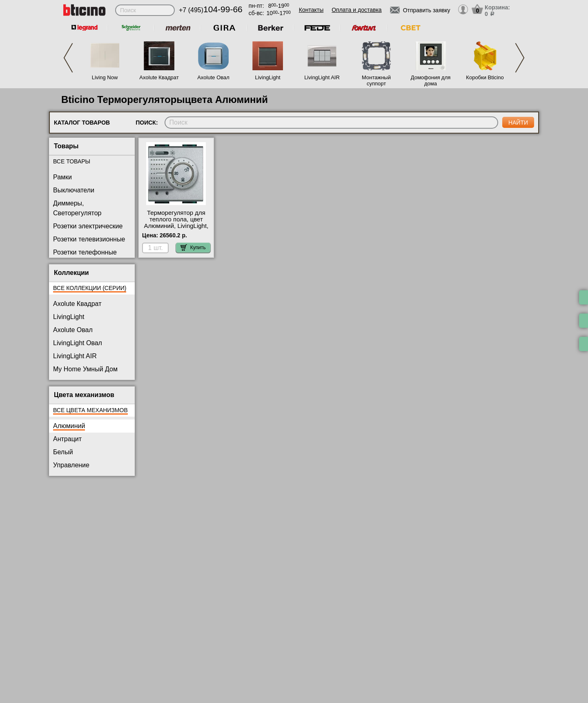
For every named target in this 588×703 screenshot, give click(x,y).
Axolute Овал (213, 77)
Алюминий (69, 426)
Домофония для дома (431, 80)
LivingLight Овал (78, 343)
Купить (193, 248)
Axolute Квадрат (159, 77)
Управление (71, 465)
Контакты (311, 10)
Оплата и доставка (356, 10)
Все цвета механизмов (90, 410)
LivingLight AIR (322, 77)
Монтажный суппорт (376, 80)
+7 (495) (211, 10)
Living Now (105, 77)
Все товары (72, 161)
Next (520, 58)
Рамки (62, 177)
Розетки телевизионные (89, 239)
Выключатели (74, 190)
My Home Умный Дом (85, 369)
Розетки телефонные (85, 252)
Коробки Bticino (485, 77)
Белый (63, 452)
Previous (68, 58)
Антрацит (67, 439)
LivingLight (267, 77)
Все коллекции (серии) (90, 288)
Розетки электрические (88, 226)
